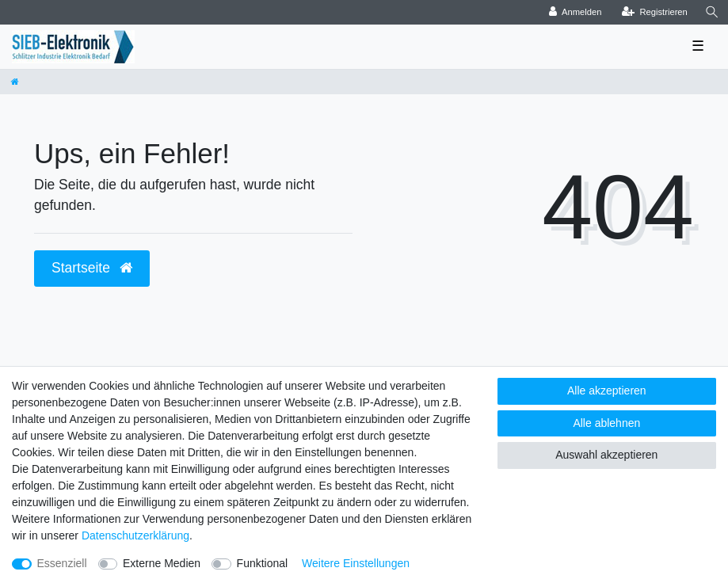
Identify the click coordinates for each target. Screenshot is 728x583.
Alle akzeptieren (607, 391)
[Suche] (712, 12)
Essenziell (62, 563)
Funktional (263, 563)
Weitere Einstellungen (356, 563)
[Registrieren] (655, 12)
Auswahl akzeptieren (606, 455)
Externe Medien (162, 563)
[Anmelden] (576, 12)
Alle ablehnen (606, 423)
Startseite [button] (92, 268)
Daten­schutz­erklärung (135, 535)
